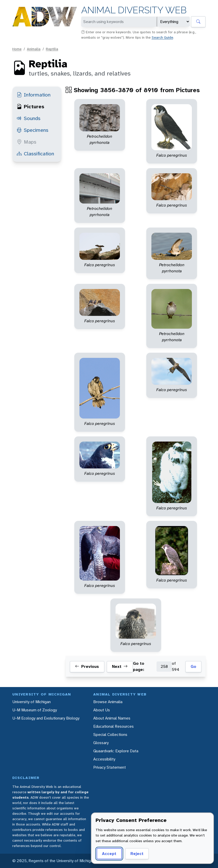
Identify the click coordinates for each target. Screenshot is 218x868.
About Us (102, 710)
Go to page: (139, 666)
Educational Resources (113, 726)
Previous (87, 667)
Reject (137, 854)
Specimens (33, 130)
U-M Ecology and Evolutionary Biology (46, 718)
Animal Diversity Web (134, 10)
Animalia (34, 49)
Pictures (30, 106)
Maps (27, 142)
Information (34, 95)
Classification (35, 154)
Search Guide (162, 37)
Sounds (29, 118)
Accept (109, 854)
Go (193, 666)
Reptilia (52, 49)
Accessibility (104, 759)
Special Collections (110, 735)
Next (120, 667)
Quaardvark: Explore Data (116, 751)
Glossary (101, 743)
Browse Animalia (108, 702)
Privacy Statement (110, 767)
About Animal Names (112, 718)
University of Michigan (32, 702)
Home (17, 49)
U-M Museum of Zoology (35, 710)
